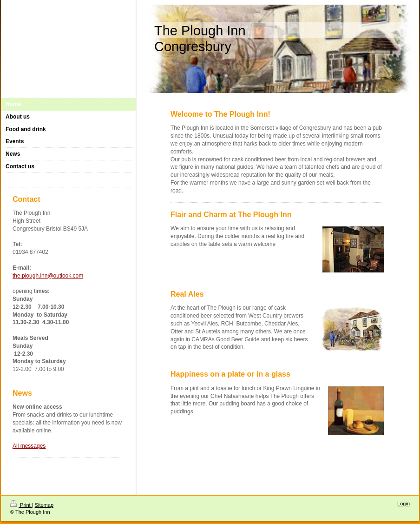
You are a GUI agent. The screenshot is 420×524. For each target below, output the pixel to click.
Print (21, 505)
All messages (29, 446)
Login (404, 504)
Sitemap (44, 505)
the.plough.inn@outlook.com (48, 276)
